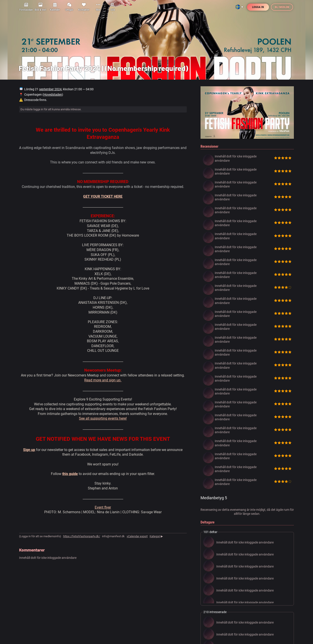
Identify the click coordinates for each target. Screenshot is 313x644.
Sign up (29, 450)
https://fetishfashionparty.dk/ (82, 536)
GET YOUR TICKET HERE (103, 196)
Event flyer (103, 507)
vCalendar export (137, 536)
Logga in (258, 7)
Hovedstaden (53, 95)
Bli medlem (282, 7)
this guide (70, 474)
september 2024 (50, 89)
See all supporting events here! (103, 418)
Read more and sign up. (103, 380)
